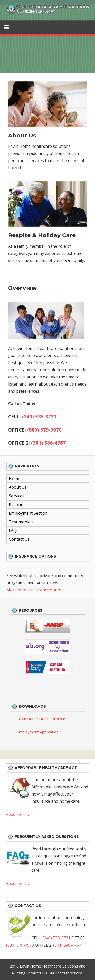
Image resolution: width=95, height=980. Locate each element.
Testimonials (21, 522)
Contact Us (19, 539)
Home (15, 479)
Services (17, 496)
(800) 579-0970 (44, 430)
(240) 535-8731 (39, 416)
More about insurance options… (37, 590)
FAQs (14, 531)
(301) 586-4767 (48, 443)
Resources (19, 505)
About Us (22, 135)
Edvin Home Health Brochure (42, 719)
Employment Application (38, 732)
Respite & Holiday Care (42, 235)
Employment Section (28, 513)
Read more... (17, 814)
